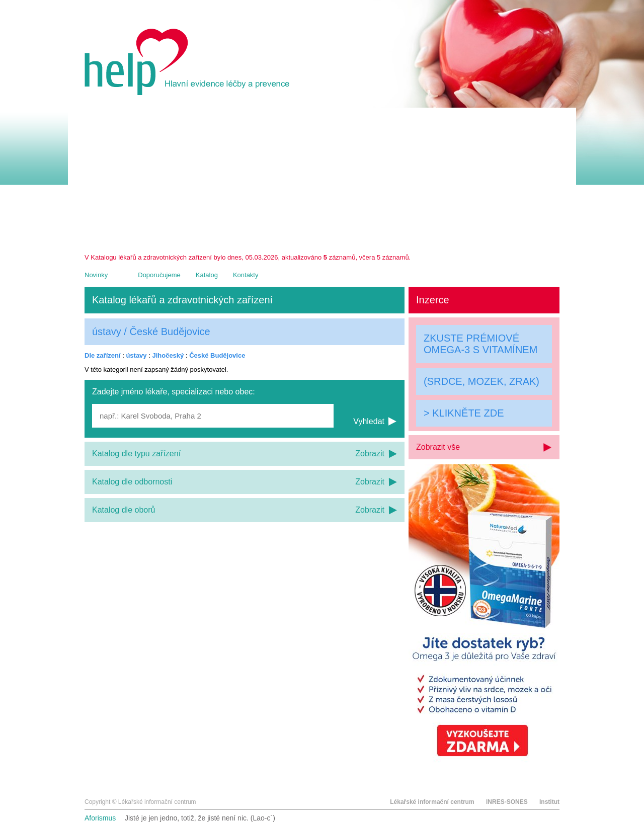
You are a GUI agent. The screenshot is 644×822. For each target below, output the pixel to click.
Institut (549, 802)
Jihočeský (168, 355)
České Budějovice (217, 355)
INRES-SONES (507, 802)
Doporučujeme (159, 275)
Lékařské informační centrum (432, 802)
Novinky (96, 275)
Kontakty (246, 275)
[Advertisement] (322, 178)
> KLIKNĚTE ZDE (464, 413)
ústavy (136, 355)
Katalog (207, 275)
